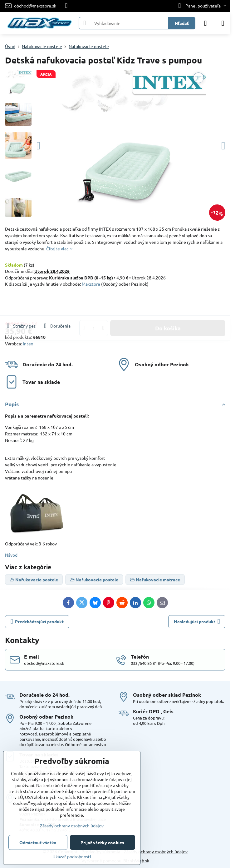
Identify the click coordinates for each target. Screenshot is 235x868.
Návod (11, 555)
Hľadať (182, 23)
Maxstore (91, 284)
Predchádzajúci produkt (37, 622)
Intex (28, 344)
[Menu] (223, 23)
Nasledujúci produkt (197, 622)
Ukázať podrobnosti (72, 856)
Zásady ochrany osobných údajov (156, 851)
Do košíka (168, 305)
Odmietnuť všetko (38, 842)
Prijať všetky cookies (102, 842)
